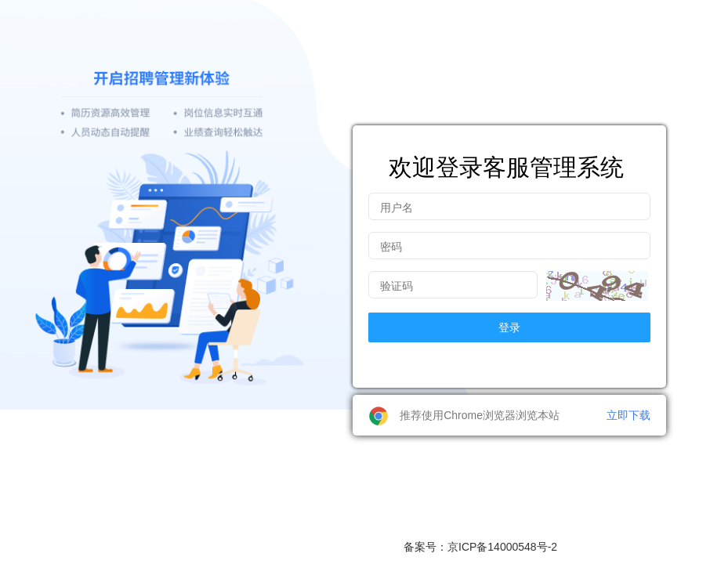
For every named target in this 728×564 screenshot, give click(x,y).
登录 (509, 327)
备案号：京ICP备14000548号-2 (480, 547)
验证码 (397, 286)
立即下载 (628, 415)
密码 (391, 247)
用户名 (397, 208)
